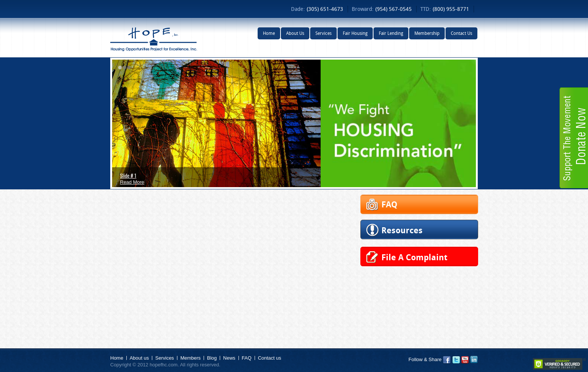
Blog (212, 358)
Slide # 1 (128, 175)
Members (190, 358)
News (229, 358)
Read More (132, 182)
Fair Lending (391, 33)
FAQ (247, 358)
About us (139, 358)
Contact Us (461, 33)
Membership (427, 33)
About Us (295, 33)
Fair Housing (355, 33)
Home (269, 33)
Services (323, 33)
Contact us (270, 358)
